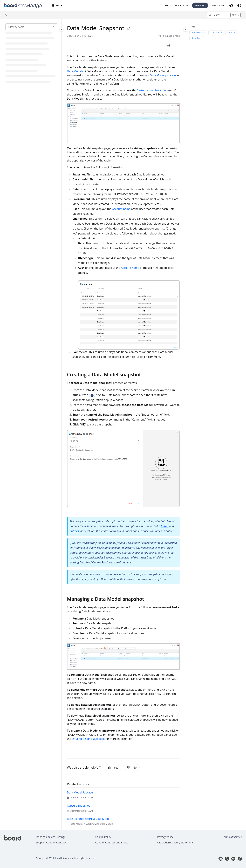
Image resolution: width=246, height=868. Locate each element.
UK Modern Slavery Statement (175, 842)
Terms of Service (232, 837)
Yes (113, 768)
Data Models (75, 71)
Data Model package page (88, 739)
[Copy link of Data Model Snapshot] (128, 29)
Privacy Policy (165, 837)
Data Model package (163, 75)
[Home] (6, 15)
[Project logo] (23, 5)
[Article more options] (177, 46)
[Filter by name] (31, 27)
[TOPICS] (166, 5)
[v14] (57, 6)
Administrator (198, 32)
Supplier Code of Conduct (51, 842)
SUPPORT (200, 5)
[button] (224, 15)
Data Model (216, 32)
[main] (123, 424)
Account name (121, 209)
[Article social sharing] (169, 46)
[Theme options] (239, 5)
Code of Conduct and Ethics (112, 842)
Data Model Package (80, 792)
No (132, 768)
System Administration (151, 90)
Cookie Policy (103, 837)
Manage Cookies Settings (51, 837)
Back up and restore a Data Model (89, 819)
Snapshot (196, 38)
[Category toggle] (61, 30)
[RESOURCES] (181, 5)
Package (231, 32)
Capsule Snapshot (78, 806)
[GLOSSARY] (218, 5)
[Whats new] (231, 5)
